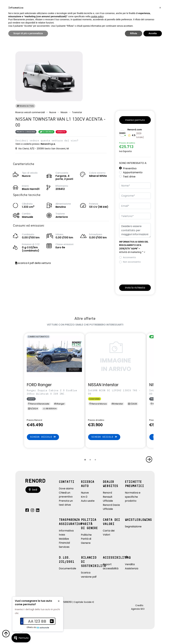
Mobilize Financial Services (64, 543)
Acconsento (129, 257)
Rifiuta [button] (134, 33)
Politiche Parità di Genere (86, 539)
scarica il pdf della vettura (33, 263)
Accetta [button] (153, 33)
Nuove (53, 112)
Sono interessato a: (133, 163)
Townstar (77, 112)
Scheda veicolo (43, 437)
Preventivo (130, 168)
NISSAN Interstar (103, 385)
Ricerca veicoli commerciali (30, 112)
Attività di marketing (132, 252)
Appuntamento (133, 172)
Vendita (130, 564)
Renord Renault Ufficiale (108, 497)
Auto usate (88, 501)
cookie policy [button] (97, 16)
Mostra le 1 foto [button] (25, 106)
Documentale (67, 568)
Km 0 (84, 497)
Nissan (64, 112)
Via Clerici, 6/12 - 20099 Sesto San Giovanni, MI (42, 149)
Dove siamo (66, 489)
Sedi (33, 490)
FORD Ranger (39, 385)
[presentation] (143, 273)
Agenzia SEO (138, 609)
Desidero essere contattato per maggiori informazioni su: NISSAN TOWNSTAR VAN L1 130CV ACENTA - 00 (135, 230)
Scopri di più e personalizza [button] (28, 33)
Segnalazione (133, 526)
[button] (135, 120)
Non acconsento (132, 262)
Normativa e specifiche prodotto (133, 497)
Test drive (129, 177)
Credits (139, 605)
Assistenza (132, 568)
